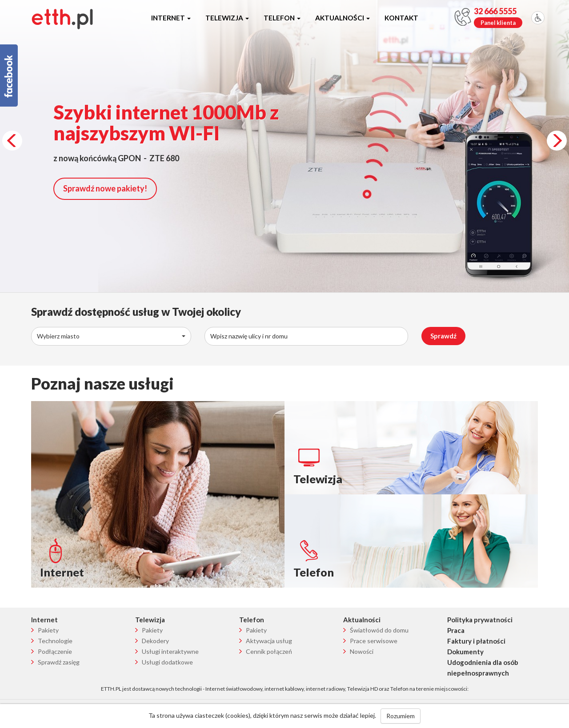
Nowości (362, 651)
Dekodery (155, 641)
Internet (171, 18)
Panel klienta (498, 23)
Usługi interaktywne (170, 651)
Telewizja (227, 18)
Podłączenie (55, 651)
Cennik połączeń (269, 651)
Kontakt (401, 18)
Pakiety (48, 630)
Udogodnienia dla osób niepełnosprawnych (483, 668)
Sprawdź (443, 336)
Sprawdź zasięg (59, 662)
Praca (456, 630)
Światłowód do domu (379, 630)
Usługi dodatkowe (167, 662)
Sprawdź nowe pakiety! (105, 188)
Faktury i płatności (476, 641)
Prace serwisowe (374, 641)
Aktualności (343, 18)
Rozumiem (401, 716)
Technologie (55, 641)
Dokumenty (465, 652)
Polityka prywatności (480, 620)
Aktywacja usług (269, 641)
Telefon (282, 18)
